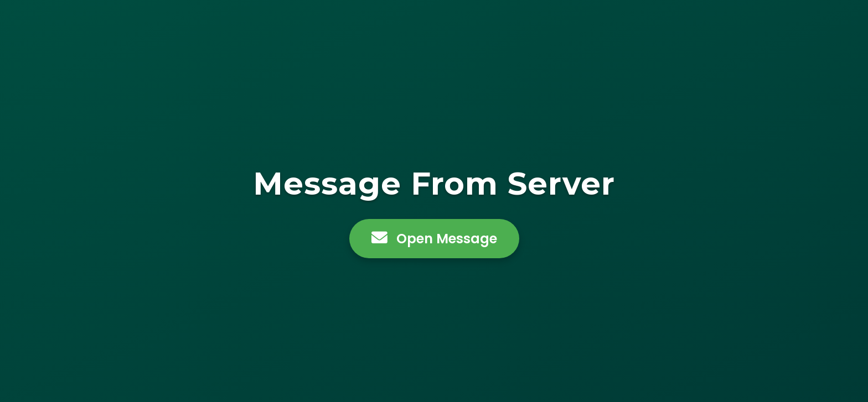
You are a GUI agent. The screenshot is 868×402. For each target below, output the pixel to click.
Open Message (434, 239)
